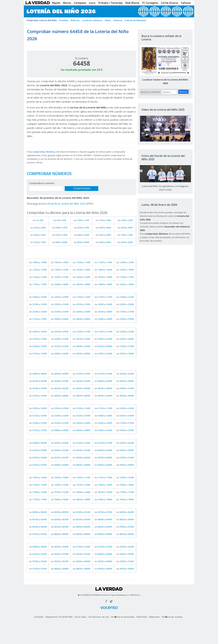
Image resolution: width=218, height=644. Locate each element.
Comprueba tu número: (42, 183)
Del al (38, 220)
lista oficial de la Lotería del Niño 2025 (64, 204)
